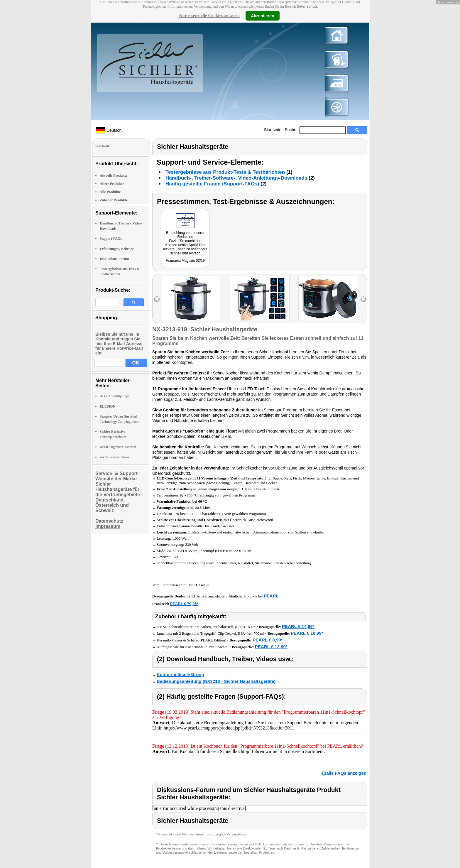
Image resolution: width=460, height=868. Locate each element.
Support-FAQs (111, 239)
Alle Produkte (110, 192)
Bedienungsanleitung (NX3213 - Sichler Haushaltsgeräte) (216, 681)
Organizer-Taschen (118, 447)
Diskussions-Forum (114, 259)
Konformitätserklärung (180, 674)
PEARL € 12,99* (271, 647)
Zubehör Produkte (114, 200)
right (363, 299)
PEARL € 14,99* (298, 626)
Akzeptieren (262, 16)
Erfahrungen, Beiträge (117, 249)
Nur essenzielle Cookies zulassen (209, 16)
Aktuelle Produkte (114, 175)
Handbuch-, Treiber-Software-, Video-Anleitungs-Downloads (236, 178)
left (157, 299)
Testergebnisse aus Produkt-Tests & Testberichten (225, 172)
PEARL (271, 596)
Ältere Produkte (112, 184)
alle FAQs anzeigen (346, 773)
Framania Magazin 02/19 (185, 261)
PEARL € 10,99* (307, 633)
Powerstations (114, 457)
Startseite (273, 130)
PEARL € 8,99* (268, 640)
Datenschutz (307, 6)
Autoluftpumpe (115, 396)
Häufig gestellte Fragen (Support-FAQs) (212, 184)
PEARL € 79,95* (184, 604)
